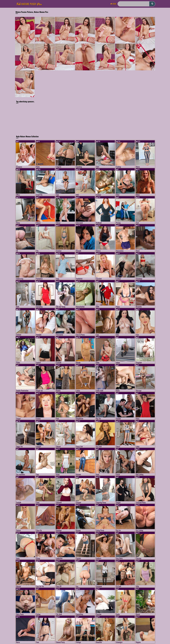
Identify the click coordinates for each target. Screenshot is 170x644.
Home (114, 4)
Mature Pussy (29, 4)
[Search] (136, 4)
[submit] (152, 4)
